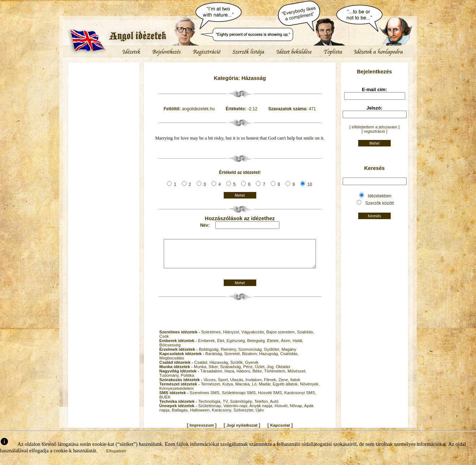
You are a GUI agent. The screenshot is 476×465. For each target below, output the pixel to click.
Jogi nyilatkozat (242, 431)
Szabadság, (232, 372)
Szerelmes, (212, 337)
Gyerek (252, 368)
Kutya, (229, 389)
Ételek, (274, 346)
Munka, (201, 372)
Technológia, (211, 407)
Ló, (255, 389)
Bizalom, (251, 359)
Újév (260, 415)
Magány (289, 355)
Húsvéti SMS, (271, 398)
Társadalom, (212, 376)
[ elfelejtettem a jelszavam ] (375, 127)
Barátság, (215, 359)
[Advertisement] (104, 85)
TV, (226, 407)
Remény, (230, 355)
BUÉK (165, 402)
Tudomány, (170, 381)
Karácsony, (223, 415)
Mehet (240, 195)
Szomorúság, (251, 355)
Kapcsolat (280, 431)
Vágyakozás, (254, 337)
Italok (295, 385)
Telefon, (262, 407)
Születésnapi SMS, (240, 398)
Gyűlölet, (273, 355)
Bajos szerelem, (282, 337)
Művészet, (297, 376)
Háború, (244, 376)
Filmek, (271, 385)
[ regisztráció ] (374, 131)
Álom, (287, 346)
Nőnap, (297, 411)
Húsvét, (282, 411)
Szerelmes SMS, (206, 398)
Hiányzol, (232, 337)
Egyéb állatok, (286, 389)
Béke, (258, 376)
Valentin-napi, (236, 411)
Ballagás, (181, 415)
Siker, (214, 372)
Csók (164, 342)
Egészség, (237, 346)
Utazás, (238, 385)
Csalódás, (289, 359)
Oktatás (283, 372)
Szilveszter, (245, 415)
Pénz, (249, 372)
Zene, (284, 385)
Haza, (230, 376)
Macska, (244, 389)
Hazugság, (270, 359)
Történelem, (276, 376)
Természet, (212, 389)
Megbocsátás (172, 363)
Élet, (222, 346)
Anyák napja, (262, 411)
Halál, (298, 346)
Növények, (310, 389)
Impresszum (202, 431)
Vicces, (211, 385)
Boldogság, (210, 355)
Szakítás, (306, 337)
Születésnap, (211, 411)
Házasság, (220, 368)
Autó (274, 407)
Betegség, (257, 346)
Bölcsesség (170, 350)
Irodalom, (255, 385)
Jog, (271, 372)
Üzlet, (261, 372)
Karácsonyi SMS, (300, 398)
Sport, (224, 385)
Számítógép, (242, 407)
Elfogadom (116, 456)
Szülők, (238, 368)
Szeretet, (233, 359)
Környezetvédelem (177, 394)
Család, (202, 368)
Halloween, (201, 415)
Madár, (266, 389)
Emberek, (207, 346)
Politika (187, 381)
